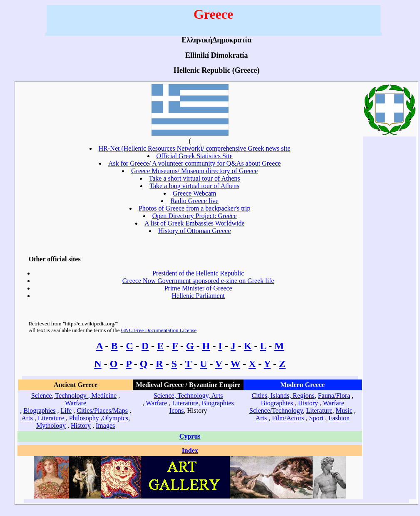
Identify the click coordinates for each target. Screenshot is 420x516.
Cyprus (190, 436)
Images (105, 425)
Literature (51, 418)
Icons (177, 411)
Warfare (76, 403)
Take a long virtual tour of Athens (194, 186)
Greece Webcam (195, 193)
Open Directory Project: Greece (195, 216)
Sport (317, 418)
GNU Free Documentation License (159, 330)
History (81, 425)
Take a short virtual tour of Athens (195, 178)
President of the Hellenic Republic (198, 273)
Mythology (51, 425)
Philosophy (84, 418)
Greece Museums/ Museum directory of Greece (194, 171)
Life (66, 411)
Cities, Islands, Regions (283, 396)
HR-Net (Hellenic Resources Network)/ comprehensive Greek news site (195, 148)
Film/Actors (288, 418)
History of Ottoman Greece (195, 231)
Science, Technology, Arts (188, 396)
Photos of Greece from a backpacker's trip (195, 208)
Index (190, 450)
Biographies (39, 411)
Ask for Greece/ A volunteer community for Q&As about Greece (195, 163)
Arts (27, 418)
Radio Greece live (194, 201)
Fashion (339, 418)
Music (344, 411)
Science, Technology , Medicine (74, 396)
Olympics (115, 418)
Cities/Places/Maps (102, 411)
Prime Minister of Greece (198, 288)
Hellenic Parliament (198, 296)
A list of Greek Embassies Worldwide (195, 223)
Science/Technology (276, 411)
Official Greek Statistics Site (195, 156)
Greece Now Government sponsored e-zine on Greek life (198, 281)
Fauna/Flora (334, 396)
